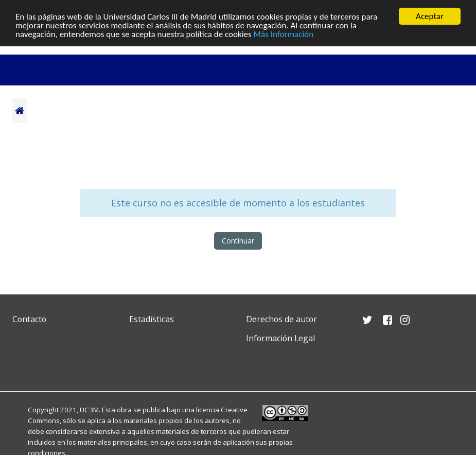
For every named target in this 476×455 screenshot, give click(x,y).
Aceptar (430, 16)
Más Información (284, 34)
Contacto (29, 319)
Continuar (238, 241)
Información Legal (280, 338)
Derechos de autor (281, 319)
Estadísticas (152, 319)
